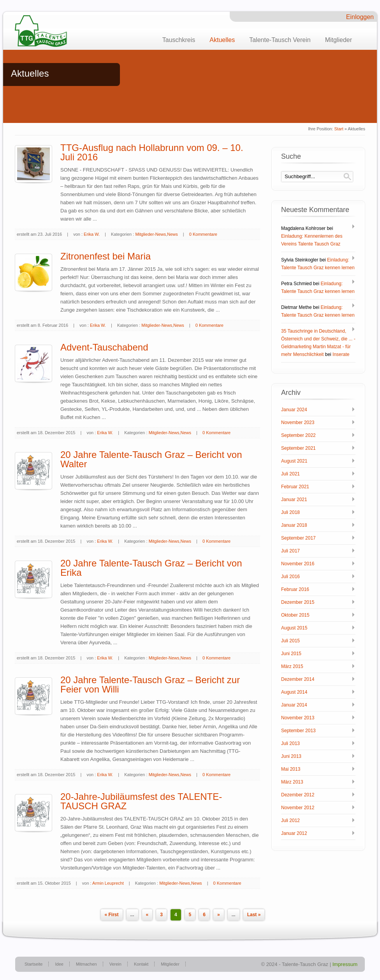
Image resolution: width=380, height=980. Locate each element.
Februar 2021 (295, 487)
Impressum (345, 964)
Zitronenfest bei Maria (106, 256)
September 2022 (298, 435)
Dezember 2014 (298, 679)
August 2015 (294, 628)
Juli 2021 (290, 474)
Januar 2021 (294, 500)
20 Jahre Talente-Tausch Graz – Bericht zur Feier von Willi (150, 685)
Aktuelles (222, 40)
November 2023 (298, 423)
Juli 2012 (290, 820)
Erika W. (92, 234)
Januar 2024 (294, 410)
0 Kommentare (203, 234)
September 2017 (298, 538)
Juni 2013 (291, 756)
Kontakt (141, 964)
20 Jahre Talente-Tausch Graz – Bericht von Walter (151, 459)
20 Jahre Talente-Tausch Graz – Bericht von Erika (151, 568)
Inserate (341, 354)
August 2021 (294, 461)
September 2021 (298, 448)
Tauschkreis (179, 40)
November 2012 (298, 808)
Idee (59, 964)
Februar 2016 (295, 589)
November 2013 (298, 718)
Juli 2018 (290, 512)
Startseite (33, 964)
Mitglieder (339, 40)
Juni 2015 (291, 654)
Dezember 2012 (298, 795)
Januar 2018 (294, 525)
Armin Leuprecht (108, 883)
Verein (115, 964)
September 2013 (298, 731)
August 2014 (294, 692)
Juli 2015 (290, 641)
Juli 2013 (290, 743)
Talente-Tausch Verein (280, 40)
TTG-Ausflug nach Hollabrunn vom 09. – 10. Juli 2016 (152, 152)
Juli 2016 (290, 577)
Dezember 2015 (298, 602)
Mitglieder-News (150, 234)
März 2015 (292, 666)
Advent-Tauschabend (104, 347)
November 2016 (298, 564)
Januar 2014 (294, 705)
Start (339, 129)
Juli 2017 (290, 551)
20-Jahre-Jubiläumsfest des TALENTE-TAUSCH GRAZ (141, 801)
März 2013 (292, 782)
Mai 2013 (291, 769)
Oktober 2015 (295, 615)
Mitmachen (86, 964)
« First (112, 915)
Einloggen (360, 17)
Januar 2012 (294, 833)
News (172, 234)
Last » (254, 915)
